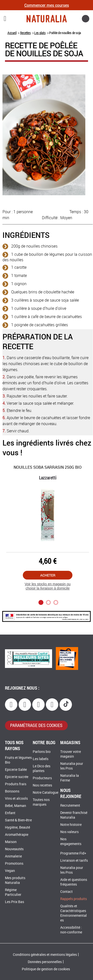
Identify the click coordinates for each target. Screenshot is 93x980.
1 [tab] (41, 602)
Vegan (10, 871)
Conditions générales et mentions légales (45, 955)
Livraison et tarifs (74, 861)
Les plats (40, 33)
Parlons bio (42, 752)
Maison (11, 842)
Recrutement (70, 806)
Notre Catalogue (46, 793)
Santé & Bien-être (18, 820)
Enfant (10, 813)
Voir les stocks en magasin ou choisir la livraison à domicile (47, 586)
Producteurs (42, 778)
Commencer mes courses (47, 5)
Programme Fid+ (73, 853)
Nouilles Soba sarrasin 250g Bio (48, 467)
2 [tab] (48, 602)
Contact (66, 892)
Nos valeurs (69, 832)
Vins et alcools (16, 799)
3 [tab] (56, 602)
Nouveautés (14, 849)
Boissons (12, 791)
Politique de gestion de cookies (46, 969)
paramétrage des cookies (36, 725)
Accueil (12, 33)
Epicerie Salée (16, 770)
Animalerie (13, 856)
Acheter (48, 575)
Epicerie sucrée (17, 777)
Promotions (14, 864)
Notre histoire (71, 825)
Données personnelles (45, 962)
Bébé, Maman (15, 806)
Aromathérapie (17, 835)
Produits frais (16, 784)
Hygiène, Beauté (17, 827)
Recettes (25, 33)
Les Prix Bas (15, 902)
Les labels (41, 759)
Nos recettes (42, 785)
